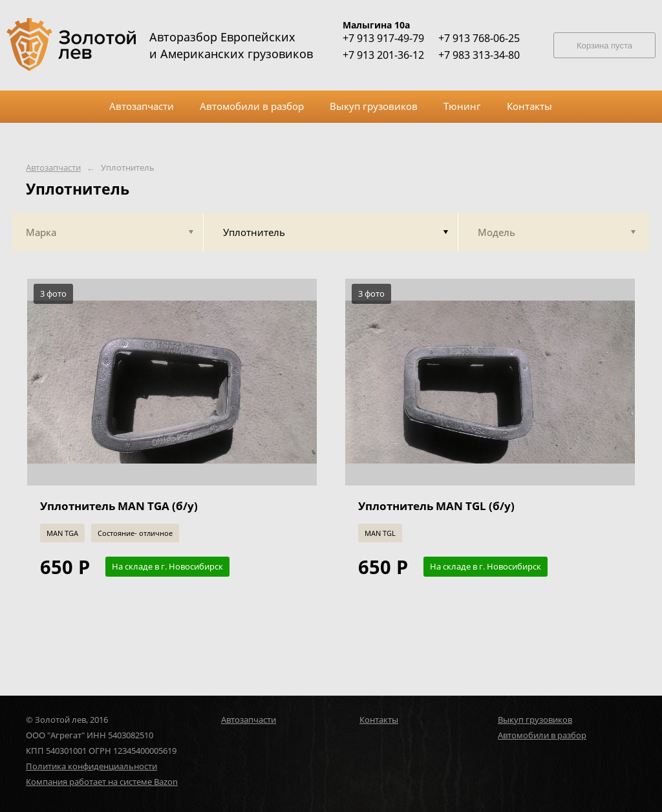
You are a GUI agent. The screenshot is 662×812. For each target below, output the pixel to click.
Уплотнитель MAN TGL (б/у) (436, 506)
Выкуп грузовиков (535, 720)
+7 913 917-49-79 (383, 38)
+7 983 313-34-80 (479, 55)
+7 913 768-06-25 (479, 38)
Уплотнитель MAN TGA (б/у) (119, 506)
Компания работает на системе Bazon (102, 782)
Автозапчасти (53, 168)
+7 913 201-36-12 (383, 55)
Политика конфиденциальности (91, 766)
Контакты (379, 720)
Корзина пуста (604, 46)
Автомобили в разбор (542, 735)
